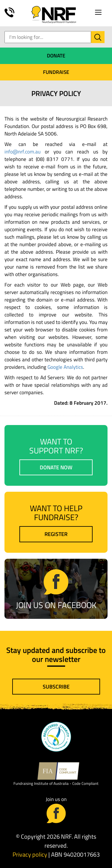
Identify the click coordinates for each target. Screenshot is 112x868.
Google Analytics (65, 367)
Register (56, 534)
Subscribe (56, 687)
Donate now (56, 467)
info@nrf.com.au (23, 152)
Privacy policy (30, 854)
